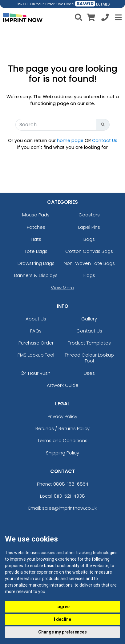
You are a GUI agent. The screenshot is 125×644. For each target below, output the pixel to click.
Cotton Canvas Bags (89, 251)
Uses (89, 373)
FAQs (36, 331)
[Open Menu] (118, 17)
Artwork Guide (63, 385)
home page (70, 140)
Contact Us (105, 140)
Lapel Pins (89, 227)
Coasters (89, 215)
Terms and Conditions (62, 440)
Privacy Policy (62, 416)
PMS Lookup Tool (36, 355)
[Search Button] (103, 125)
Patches (36, 227)
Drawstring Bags (36, 263)
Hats (36, 239)
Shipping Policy (62, 453)
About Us (36, 319)
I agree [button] (62, 607)
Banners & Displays (36, 275)
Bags (89, 239)
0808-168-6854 (71, 484)
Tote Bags (36, 251)
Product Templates (89, 343)
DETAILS (103, 4)
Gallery (89, 319)
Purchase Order (36, 343)
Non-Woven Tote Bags (89, 263)
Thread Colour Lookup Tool (89, 358)
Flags (89, 275)
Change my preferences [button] (62, 632)
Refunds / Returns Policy (62, 428)
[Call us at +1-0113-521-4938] (105, 18)
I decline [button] (62, 619)
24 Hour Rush (36, 373)
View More (62, 288)
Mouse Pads (36, 215)
